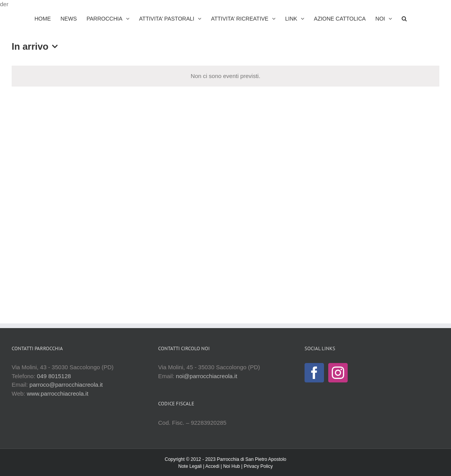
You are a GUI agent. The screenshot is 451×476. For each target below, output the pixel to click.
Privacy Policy (259, 466)
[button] (404, 19)
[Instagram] (338, 373)
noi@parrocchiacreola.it (207, 376)
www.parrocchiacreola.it (57, 393)
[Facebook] (314, 373)
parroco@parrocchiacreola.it (66, 385)
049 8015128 (54, 376)
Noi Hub (231, 466)
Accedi (212, 466)
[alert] (225, 76)
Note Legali (190, 466)
